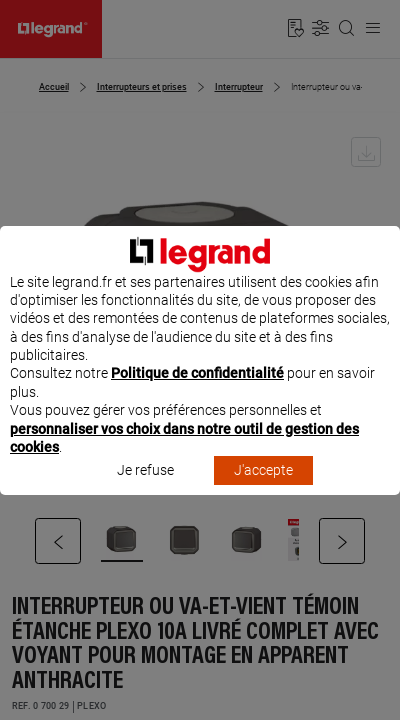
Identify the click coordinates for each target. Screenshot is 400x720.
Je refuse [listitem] (145, 489)
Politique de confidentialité (197, 392)
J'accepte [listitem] (263, 489)
